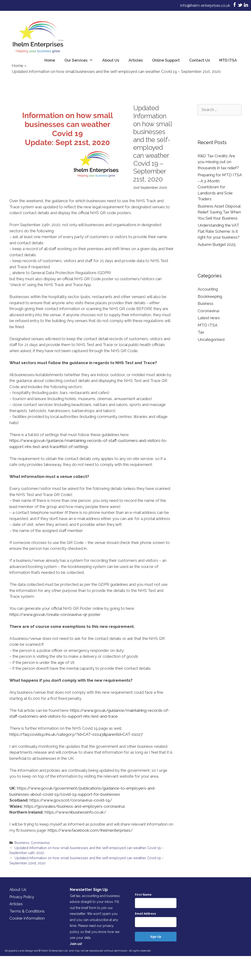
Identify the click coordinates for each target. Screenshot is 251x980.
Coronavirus (40, 843)
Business (22, 843)
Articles (136, 60)
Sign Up (156, 937)
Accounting (208, 289)
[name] (156, 903)
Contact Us (200, 60)
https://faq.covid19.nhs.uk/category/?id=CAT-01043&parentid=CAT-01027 (76, 734)
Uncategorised (211, 339)
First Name (143, 895)
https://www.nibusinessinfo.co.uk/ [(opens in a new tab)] (75, 812)
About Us (111, 60)
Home (50, 60)
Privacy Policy (22, 897)
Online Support (166, 60)
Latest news (209, 318)
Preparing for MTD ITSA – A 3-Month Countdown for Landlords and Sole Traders (220, 187)
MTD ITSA (228, 60)
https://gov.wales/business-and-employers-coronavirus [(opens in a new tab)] (75, 806)
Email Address (145, 914)
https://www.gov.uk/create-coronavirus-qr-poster (55, 614)
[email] (156, 922)
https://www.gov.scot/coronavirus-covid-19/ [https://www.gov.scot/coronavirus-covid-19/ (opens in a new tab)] (71, 800)
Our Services (81, 60)
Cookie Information (27, 918)
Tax (201, 332)
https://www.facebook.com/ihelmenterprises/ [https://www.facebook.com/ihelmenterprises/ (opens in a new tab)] (90, 830)
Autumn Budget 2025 (217, 244)
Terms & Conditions (27, 911)
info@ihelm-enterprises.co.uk (205, 6)
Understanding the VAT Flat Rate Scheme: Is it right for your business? (219, 231)
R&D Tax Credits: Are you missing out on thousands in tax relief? (218, 162)
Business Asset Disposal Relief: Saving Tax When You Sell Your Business (219, 212)
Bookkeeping (210, 296)
